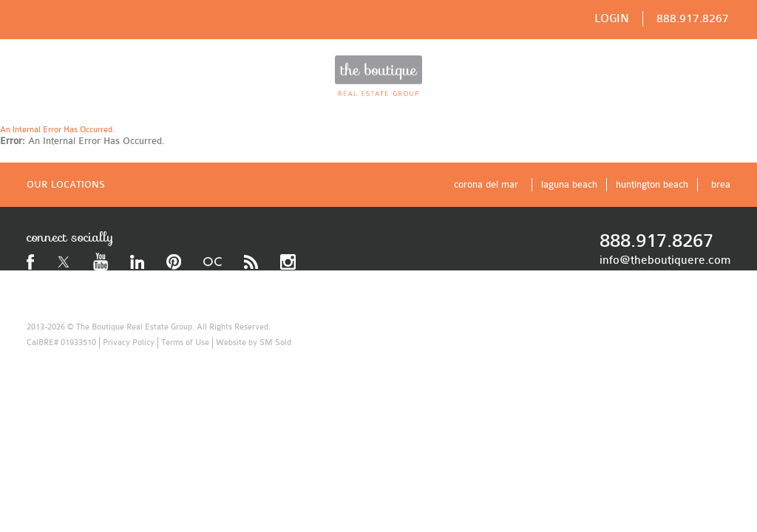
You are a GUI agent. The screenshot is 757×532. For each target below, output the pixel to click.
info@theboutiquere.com (665, 260)
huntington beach (652, 184)
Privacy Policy (129, 342)
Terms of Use (185, 342)
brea (721, 184)
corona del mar (486, 184)
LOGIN (612, 18)
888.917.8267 (693, 18)
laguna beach (569, 184)
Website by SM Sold (254, 342)
